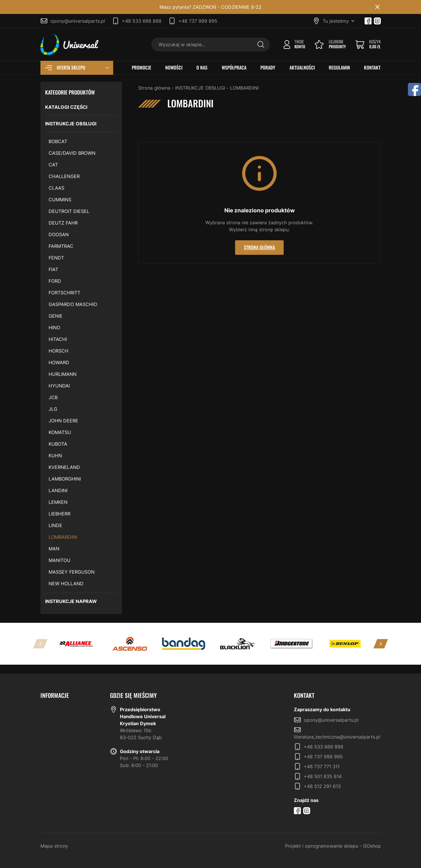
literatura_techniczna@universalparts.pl (337, 737)
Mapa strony (54, 846)
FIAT (53, 269)
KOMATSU (60, 432)
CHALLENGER (64, 176)
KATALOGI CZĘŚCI (66, 107)
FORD (55, 281)
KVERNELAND (64, 467)
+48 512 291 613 (322, 786)
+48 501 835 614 (323, 776)
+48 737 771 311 (322, 766)
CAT (53, 165)
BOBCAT (58, 141)
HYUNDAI (59, 386)
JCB (53, 397)
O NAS (202, 68)
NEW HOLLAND (66, 584)
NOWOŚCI (174, 68)
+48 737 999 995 (198, 21)
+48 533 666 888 (142, 21)
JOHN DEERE (63, 421)
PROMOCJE (142, 68)
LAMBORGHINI (65, 479)
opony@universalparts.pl (78, 21)
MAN (54, 549)
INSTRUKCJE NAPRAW (71, 601)
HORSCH (58, 351)
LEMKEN (58, 502)
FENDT (56, 258)
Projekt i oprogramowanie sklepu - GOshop (333, 846)
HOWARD (59, 362)
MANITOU (59, 560)
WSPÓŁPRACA (234, 68)
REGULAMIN (339, 68)
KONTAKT (372, 68)
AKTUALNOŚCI (302, 68)
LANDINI (58, 490)
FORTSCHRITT (64, 293)
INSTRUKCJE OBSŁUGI (71, 124)
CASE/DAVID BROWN (72, 153)
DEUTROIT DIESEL (69, 211)
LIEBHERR (59, 514)
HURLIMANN (63, 374)
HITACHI (58, 339)
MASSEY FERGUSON (72, 572)
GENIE (56, 316)
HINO (54, 328)
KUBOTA (58, 444)
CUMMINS (60, 200)
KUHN (55, 456)
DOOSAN (59, 234)
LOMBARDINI (63, 537)
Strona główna (154, 88)
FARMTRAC (61, 246)
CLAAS (56, 188)
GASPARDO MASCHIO (73, 304)
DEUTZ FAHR (63, 223)
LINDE (55, 525)
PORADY (268, 68)
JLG (53, 409)
